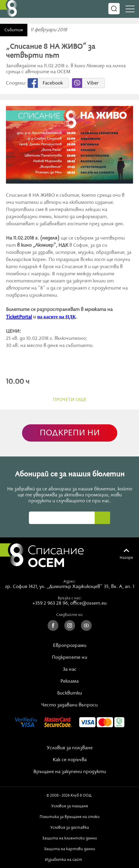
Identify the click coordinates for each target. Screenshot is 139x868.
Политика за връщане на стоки (70, 817)
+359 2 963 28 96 (50, 603)
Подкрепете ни (69, 658)
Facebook (53, 83)
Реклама (69, 681)
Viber (93, 83)
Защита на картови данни (70, 849)
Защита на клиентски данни (70, 838)
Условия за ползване (70, 748)
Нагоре (126, 558)
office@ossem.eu (88, 603)
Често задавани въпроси (69, 705)
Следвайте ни (69, 615)
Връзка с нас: (70, 598)
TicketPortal (19, 317)
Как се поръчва (70, 760)
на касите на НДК (57, 317)
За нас (70, 670)
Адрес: (69, 581)
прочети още (70, 400)
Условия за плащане (70, 806)
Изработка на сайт (70, 860)
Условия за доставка (70, 828)
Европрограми (70, 646)
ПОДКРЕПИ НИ (70, 433)
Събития (14, 30)
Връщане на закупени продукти (70, 772)
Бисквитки (69, 693)
